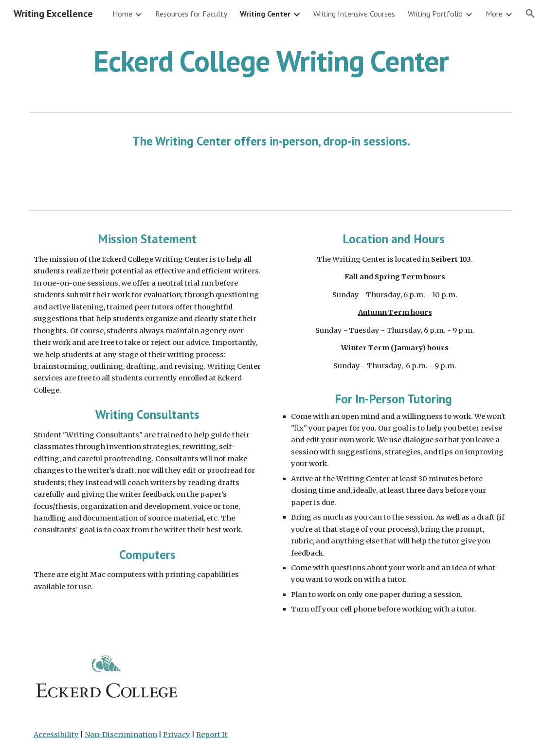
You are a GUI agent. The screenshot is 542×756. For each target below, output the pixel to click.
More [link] (494, 14)
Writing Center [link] (265, 14)
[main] (271, 61)
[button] (530, 14)
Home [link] (122, 14)
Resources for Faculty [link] (191, 14)
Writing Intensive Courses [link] (354, 14)
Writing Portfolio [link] (435, 14)
